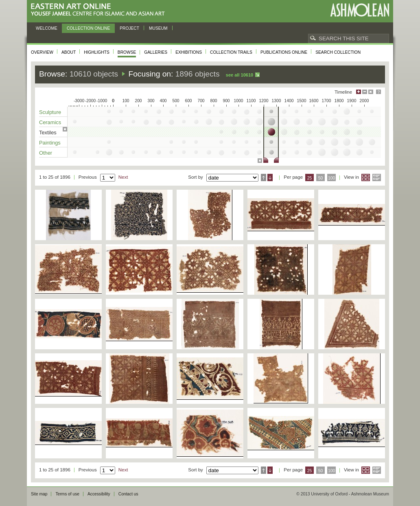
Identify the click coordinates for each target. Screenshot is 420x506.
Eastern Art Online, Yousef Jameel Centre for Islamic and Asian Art (100, 10)
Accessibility (99, 494)
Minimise (365, 92)
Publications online (284, 52)
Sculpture (50, 112)
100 (331, 178)
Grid (366, 177)
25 (310, 178)
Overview (42, 52)
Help (378, 92)
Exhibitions (189, 52)
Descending (270, 177)
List (377, 177)
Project (129, 28)
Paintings (50, 143)
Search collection (338, 52)
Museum (158, 28)
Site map (39, 494)
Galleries (156, 52)
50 (321, 178)
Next (123, 177)
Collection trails (231, 52)
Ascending (264, 177)
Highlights (97, 52)
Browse (127, 52)
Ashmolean (360, 10)
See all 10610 (240, 75)
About (69, 52)
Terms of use (67, 494)
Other (46, 153)
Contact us (128, 494)
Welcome (47, 28)
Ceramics (50, 122)
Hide (371, 92)
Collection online (88, 28)
